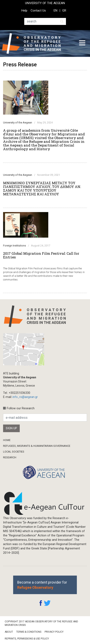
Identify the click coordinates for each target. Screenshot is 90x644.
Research (10, 457)
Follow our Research (21, 408)
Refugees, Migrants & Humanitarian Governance (37, 446)
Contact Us (38, 11)
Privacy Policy (54, 632)
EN (55, 11)
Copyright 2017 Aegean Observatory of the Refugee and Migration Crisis (41, 623)
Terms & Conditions (29, 632)
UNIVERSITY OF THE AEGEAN (45, 3)
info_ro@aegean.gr (25, 397)
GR (64, 11)
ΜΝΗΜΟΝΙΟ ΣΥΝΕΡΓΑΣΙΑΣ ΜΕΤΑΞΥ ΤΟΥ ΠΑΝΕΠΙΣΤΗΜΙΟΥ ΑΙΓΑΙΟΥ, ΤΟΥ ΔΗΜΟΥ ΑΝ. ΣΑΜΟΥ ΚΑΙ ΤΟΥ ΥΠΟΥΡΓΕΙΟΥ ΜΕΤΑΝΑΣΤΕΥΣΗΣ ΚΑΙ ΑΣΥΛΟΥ (42, 189)
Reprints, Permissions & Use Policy (27, 639)
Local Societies (14, 452)
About (9, 632)
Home (7, 440)
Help (24, 11)
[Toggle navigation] (82, 43)
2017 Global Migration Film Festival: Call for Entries (41, 255)
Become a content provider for (42, 585)
